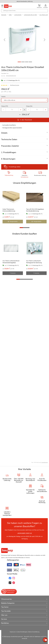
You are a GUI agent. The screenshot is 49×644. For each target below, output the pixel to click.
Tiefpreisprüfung (9, 175)
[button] (4, 40)
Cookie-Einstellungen (22, 632)
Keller (10, 15)
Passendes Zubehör (10, 146)
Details (4, 133)
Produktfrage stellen (15, 167)
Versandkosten (25, 177)
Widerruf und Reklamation (8, 591)
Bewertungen (8, 159)
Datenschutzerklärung (34, 632)
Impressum (13, 632)
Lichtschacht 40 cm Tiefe (30, 15)
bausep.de (25, 638)
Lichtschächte (18, 15)
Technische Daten (9, 139)
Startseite (4, 15)
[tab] (25, 133)
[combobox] (25, 11)
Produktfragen (9, 152)
